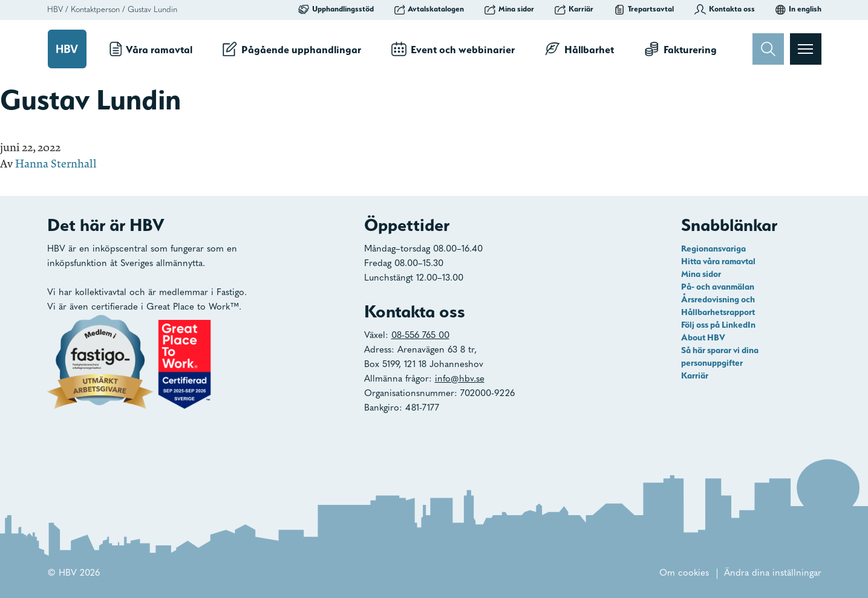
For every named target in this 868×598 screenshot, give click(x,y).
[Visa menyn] (806, 49)
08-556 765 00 (420, 336)
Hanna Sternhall (56, 164)
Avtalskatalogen (429, 9)
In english (798, 9)
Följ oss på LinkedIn (718, 325)
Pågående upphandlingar (292, 49)
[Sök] (768, 49)
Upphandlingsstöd (336, 9)
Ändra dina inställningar (773, 574)
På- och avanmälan (718, 287)
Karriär (574, 9)
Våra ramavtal (151, 49)
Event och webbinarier (453, 49)
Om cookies (684, 574)
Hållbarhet (579, 49)
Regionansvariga (713, 249)
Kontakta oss (725, 9)
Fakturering (680, 49)
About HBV (703, 337)
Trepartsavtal (644, 9)
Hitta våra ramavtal (718, 261)
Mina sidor (509, 9)
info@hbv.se (460, 379)
